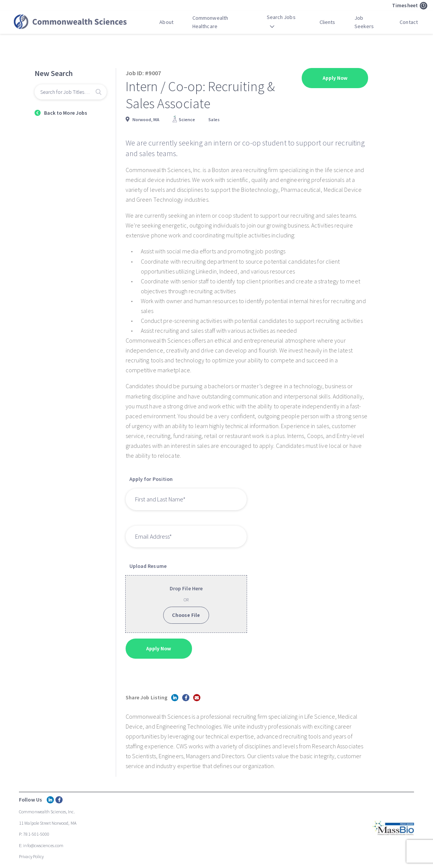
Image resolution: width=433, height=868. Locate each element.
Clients (328, 22)
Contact (409, 22)
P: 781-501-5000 (34, 834)
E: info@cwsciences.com (41, 845)
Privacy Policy (31, 856)
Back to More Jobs (66, 113)
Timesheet (410, 6)
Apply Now (335, 78)
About (166, 22)
